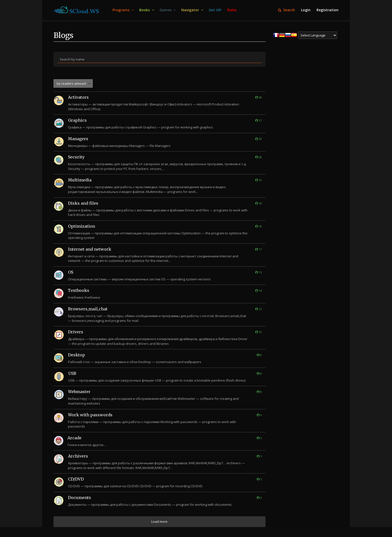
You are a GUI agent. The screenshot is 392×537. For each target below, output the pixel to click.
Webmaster (79, 392)
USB (72, 373)
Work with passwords (90, 415)
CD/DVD (76, 479)
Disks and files (83, 203)
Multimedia (80, 180)
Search (286, 10)
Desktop (76, 355)
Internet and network (90, 249)
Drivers (76, 332)
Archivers (78, 456)
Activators (78, 97)
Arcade (74, 438)
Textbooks (78, 290)
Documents (79, 498)
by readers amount (71, 83)
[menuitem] (123, 10)
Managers (78, 139)
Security (76, 157)
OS (71, 272)
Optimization (81, 226)
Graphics (77, 120)
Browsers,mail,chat (88, 309)
